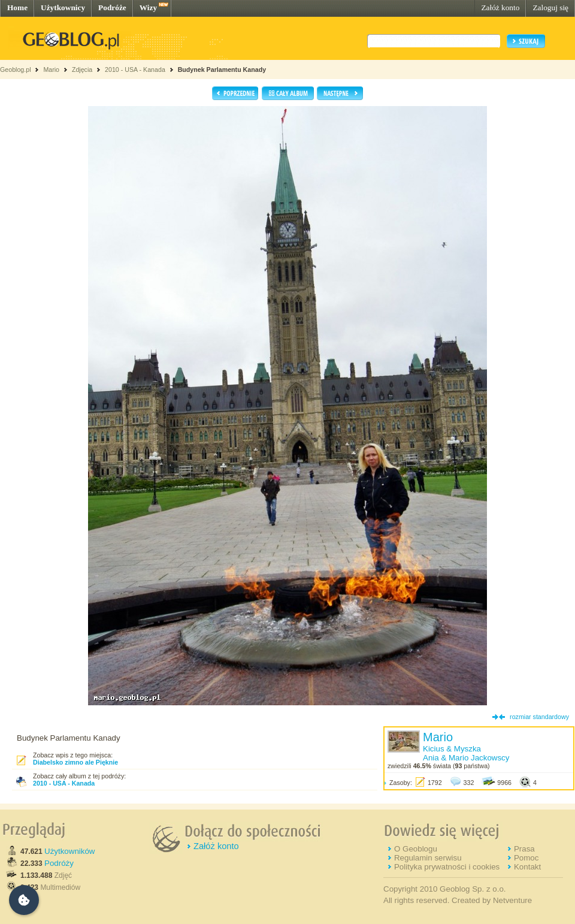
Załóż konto (500, 7)
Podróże (112, 7)
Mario (51, 70)
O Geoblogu (416, 849)
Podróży (59, 863)
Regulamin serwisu (428, 858)
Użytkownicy (63, 7)
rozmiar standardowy (539, 717)
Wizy (148, 7)
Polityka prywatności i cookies (447, 867)
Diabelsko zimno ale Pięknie (75, 762)
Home (17, 7)
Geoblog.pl (16, 70)
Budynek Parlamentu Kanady (222, 70)
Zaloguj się (550, 7)
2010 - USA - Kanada (135, 70)
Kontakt (527, 867)
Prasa (524, 849)
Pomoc (526, 858)
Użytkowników (69, 851)
